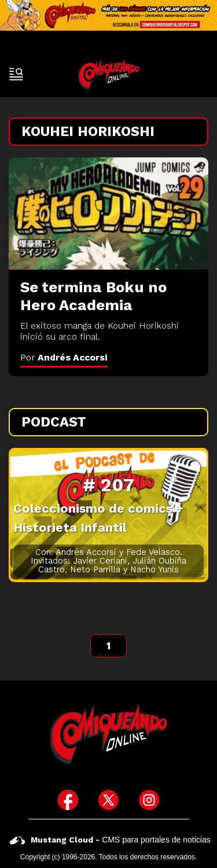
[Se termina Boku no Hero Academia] (108, 214)
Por (64, 357)
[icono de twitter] (108, 800)
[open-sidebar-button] (16, 74)
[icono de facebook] (68, 800)
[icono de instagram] (149, 800)
